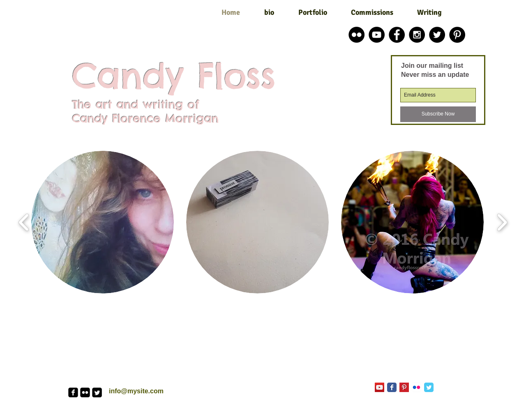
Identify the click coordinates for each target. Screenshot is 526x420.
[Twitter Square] (97, 392)
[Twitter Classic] (429, 387)
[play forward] (502, 222)
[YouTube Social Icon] (380, 387)
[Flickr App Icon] (416, 387)
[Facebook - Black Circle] (397, 35)
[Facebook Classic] (392, 387)
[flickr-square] (85, 392)
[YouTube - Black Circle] (377, 35)
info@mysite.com (136, 391)
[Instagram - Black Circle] (417, 35)
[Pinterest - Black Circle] (457, 35)
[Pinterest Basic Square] (404, 387)
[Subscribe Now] (438, 114)
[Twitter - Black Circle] (437, 35)
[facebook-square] (73, 392)
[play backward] (24, 222)
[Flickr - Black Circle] (356, 35)
